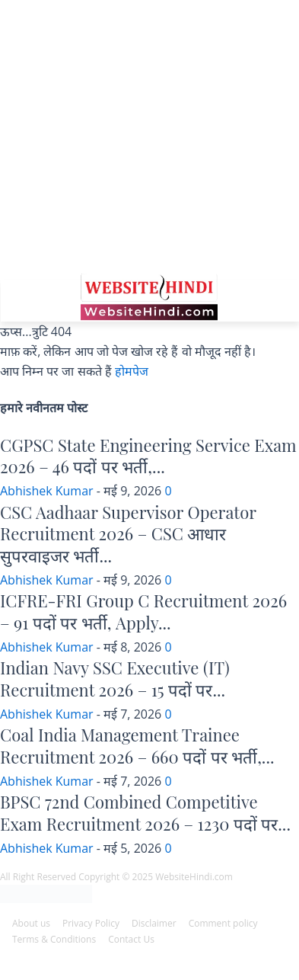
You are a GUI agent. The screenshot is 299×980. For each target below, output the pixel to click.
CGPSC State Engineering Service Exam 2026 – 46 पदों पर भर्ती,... (148, 456)
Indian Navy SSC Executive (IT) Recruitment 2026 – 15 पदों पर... (115, 679)
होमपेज (132, 371)
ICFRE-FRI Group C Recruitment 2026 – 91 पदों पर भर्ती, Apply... (143, 612)
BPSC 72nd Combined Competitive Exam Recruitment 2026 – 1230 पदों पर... (145, 813)
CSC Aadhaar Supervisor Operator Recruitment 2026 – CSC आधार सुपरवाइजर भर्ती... (128, 534)
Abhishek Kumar (47, 491)
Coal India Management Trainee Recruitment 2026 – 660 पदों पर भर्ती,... (137, 746)
